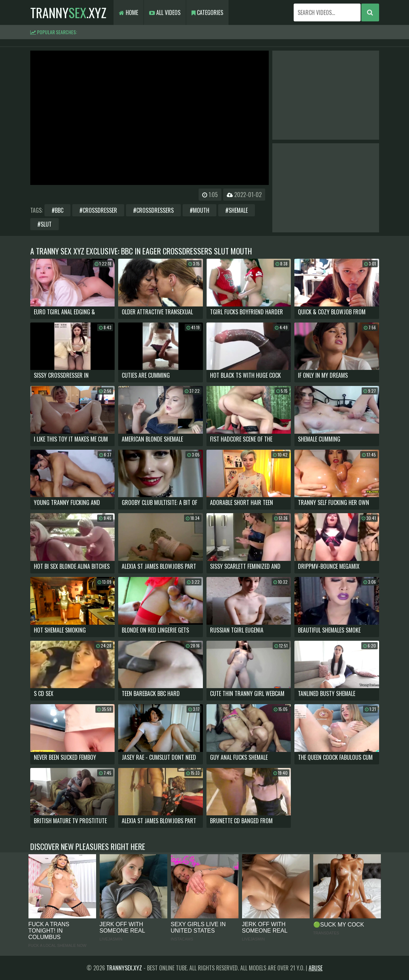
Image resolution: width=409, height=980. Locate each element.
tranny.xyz (68, 12)
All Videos (165, 12)
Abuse (316, 968)
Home (129, 12)
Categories (207, 12)
